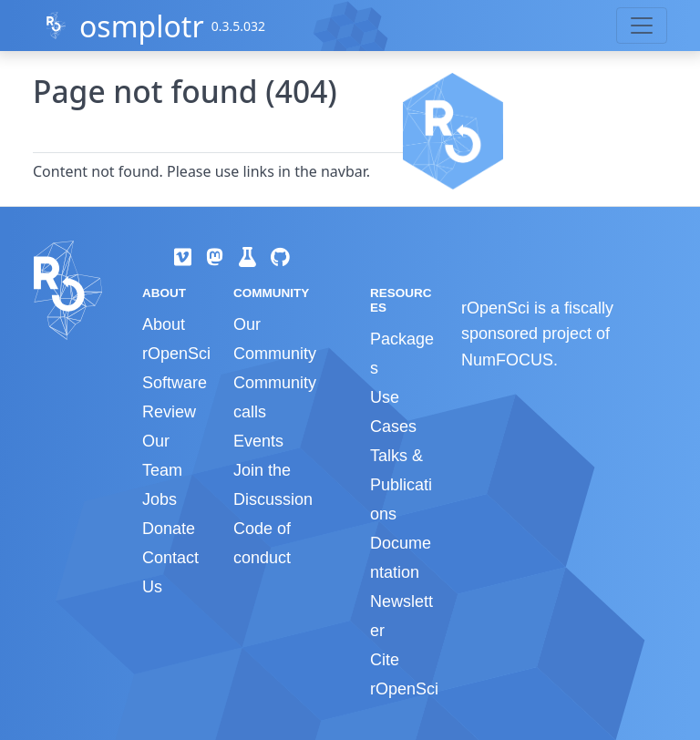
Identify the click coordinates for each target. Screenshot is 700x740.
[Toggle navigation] (642, 26)
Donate (169, 529)
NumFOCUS (507, 360)
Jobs (160, 499)
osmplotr (142, 26)
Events (258, 441)
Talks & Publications (401, 485)
